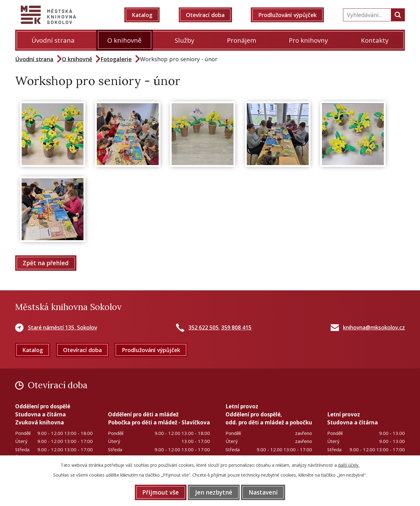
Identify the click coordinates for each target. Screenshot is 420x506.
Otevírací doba (207, 15)
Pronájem (242, 40)
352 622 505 (204, 328)
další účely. (349, 465)
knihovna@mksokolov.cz (374, 328)
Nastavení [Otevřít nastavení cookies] (266, 492)
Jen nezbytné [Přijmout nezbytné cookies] (214, 492)
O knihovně (124, 40)
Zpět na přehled (47, 263)
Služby (184, 40)
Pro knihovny (308, 40)
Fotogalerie (116, 59)
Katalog (145, 15)
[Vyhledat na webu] (366, 15)
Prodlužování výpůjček (290, 15)
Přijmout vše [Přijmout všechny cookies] (158, 492)
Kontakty (375, 40)
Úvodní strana (53, 40)
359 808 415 (236, 328)
